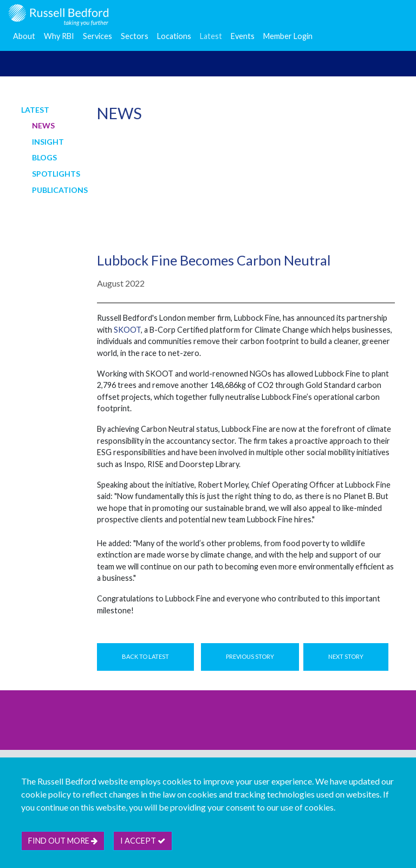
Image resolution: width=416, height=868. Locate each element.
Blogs (44, 157)
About (24, 36)
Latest (211, 36)
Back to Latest (145, 656)
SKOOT (127, 330)
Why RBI (59, 36)
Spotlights (56, 174)
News (43, 125)
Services (97, 36)
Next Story (346, 656)
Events (243, 36)
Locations (174, 36)
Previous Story (250, 656)
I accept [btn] (143, 841)
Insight (48, 142)
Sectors (135, 36)
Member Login (288, 36)
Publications (60, 190)
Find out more (63, 841)
